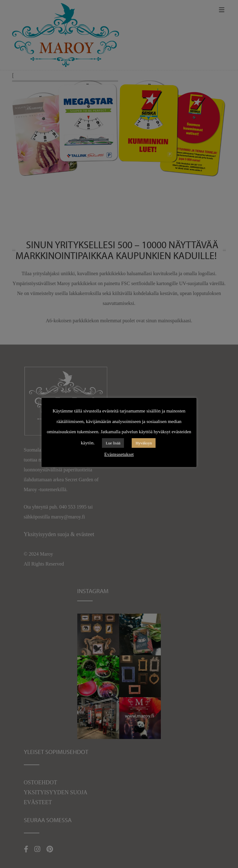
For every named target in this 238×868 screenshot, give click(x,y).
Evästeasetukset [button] (119, 454)
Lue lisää (113, 443)
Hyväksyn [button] (144, 443)
